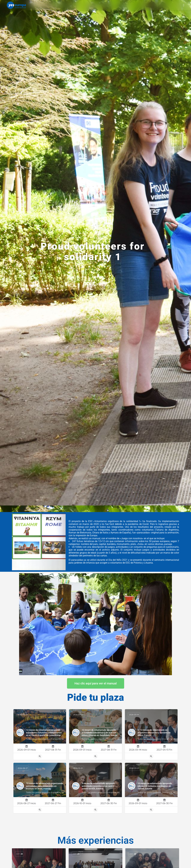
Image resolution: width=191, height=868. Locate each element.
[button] (184, 5)
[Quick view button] (40, 756)
